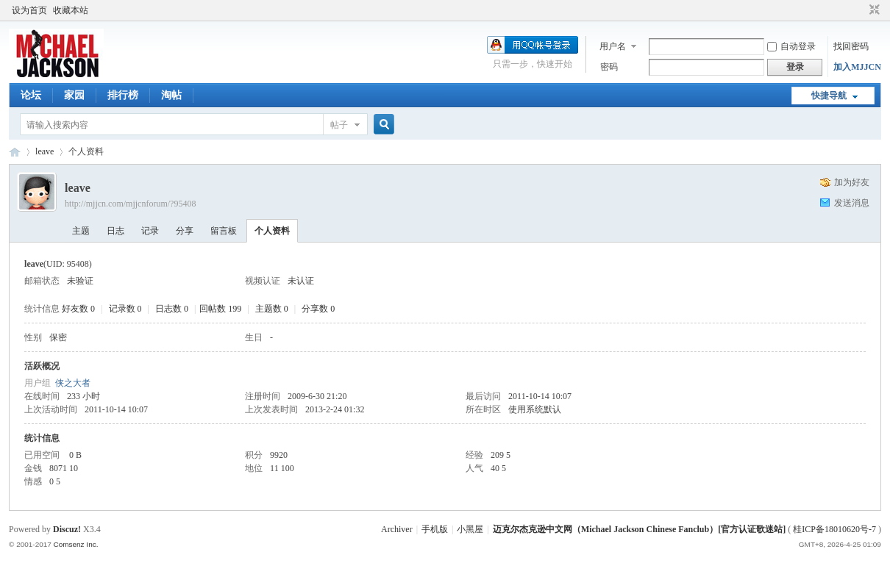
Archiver (397, 529)
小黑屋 (470, 529)
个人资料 (272, 231)
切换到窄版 (873, 10)
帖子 (339, 125)
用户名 (613, 46)
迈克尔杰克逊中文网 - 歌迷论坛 (15, 152)
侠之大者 (73, 383)
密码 (609, 67)
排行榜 (123, 95)
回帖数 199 (220, 309)
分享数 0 (318, 309)
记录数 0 (125, 309)
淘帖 (171, 95)
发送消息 (852, 203)
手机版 (435, 529)
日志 (115, 231)
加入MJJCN (857, 67)
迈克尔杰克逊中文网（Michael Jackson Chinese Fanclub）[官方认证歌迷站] (639, 529)
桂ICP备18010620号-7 (834, 529)
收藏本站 (71, 10)
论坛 (31, 95)
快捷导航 (829, 96)
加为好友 (852, 182)
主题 (81, 231)
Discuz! (67, 529)
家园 (74, 95)
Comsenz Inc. (76, 544)
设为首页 (29, 10)
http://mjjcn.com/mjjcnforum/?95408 (130, 204)
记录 (150, 231)
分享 (185, 231)
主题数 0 (272, 309)
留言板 (224, 231)
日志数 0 (172, 309)
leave (44, 151)
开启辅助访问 (861, 10)
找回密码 (851, 46)
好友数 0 (78, 309)
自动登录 (791, 46)
